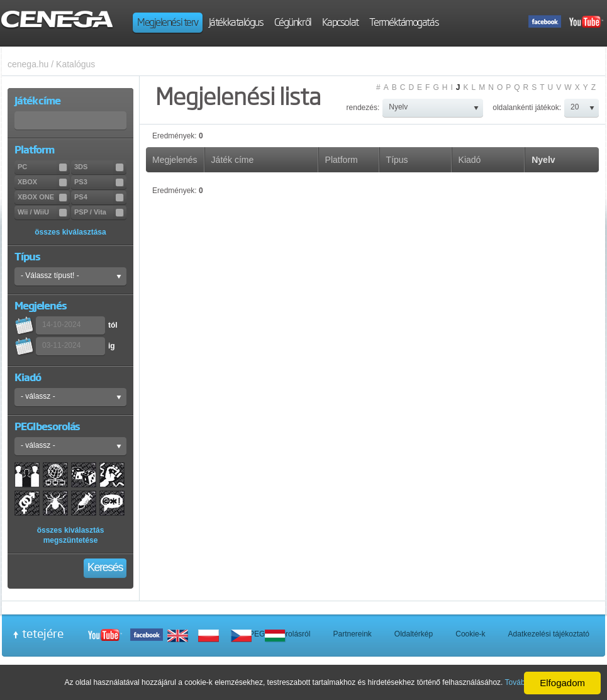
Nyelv (543, 160)
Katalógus (75, 64)
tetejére (43, 633)
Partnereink (352, 634)
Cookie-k (470, 634)
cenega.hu (28, 64)
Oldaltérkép (414, 634)
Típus (397, 160)
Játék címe (233, 160)
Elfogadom (562, 683)
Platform (342, 160)
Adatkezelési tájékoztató (549, 634)
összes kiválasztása (70, 232)
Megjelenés (175, 160)
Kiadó (470, 160)
